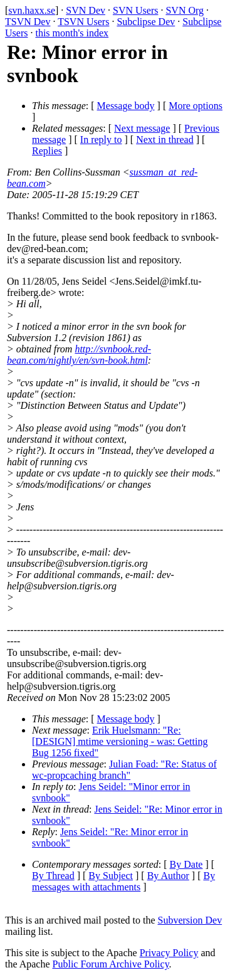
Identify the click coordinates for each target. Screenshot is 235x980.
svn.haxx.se (32, 10)
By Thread (53, 876)
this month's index (72, 33)
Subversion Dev (190, 920)
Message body (126, 106)
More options (196, 106)
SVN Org (185, 10)
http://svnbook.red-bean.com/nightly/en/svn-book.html (79, 355)
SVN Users (135, 10)
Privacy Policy (169, 953)
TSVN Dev (28, 22)
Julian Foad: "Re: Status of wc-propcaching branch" (124, 770)
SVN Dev (86, 10)
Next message (142, 128)
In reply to (101, 140)
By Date (186, 864)
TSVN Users (83, 22)
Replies (47, 151)
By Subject (111, 876)
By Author (168, 876)
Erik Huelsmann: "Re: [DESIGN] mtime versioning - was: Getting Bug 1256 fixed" (120, 741)
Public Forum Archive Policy (111, 964)
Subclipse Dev (146, 22)
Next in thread (165, 140)
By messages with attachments (123, 881)
